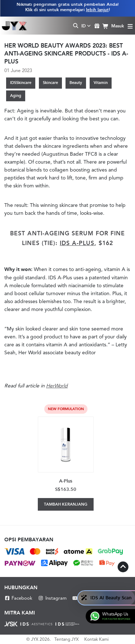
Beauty (76, 83)
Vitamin (101, 83)
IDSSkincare (21, 83)
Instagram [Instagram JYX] (52, 598)
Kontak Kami (96, 639)
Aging (16, 96)
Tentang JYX (67, 639)
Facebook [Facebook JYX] (18, 598)
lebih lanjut (97, 10)
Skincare (50, 83)
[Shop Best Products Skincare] (14, 26)
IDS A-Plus (77, 243)
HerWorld (57, 386)
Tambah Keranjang (66, 504)
